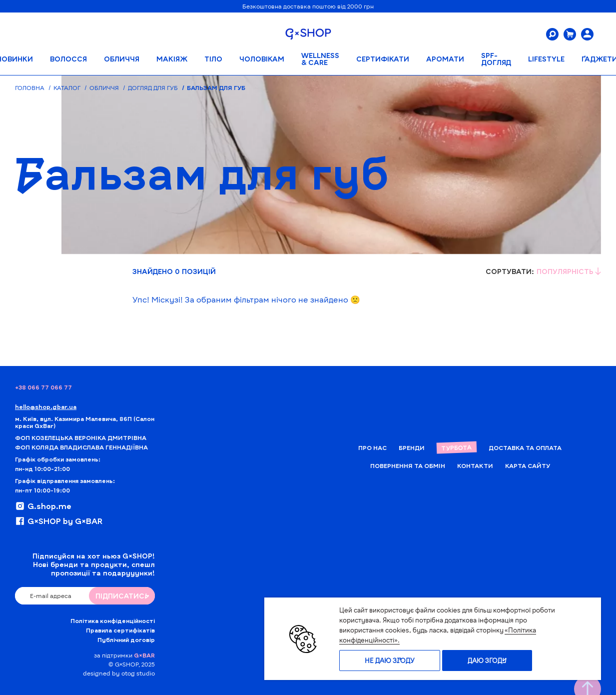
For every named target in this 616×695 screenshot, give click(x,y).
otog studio (138, 673)
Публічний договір (126, 639)
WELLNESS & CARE (320, 59)
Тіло (213, 59)
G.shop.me (43, 506)
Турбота (457, 447)
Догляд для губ (153, 87)
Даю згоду (487, 660)
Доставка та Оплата (525, 447)
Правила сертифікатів (120, 630)
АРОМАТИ (445, 59)
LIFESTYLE (546, 59)
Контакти (475, 465)
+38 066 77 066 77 (43, 387)
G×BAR (144, 655)
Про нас (372, 447)
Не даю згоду (390, 660)
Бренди (412, 447)
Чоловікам (262, 59)
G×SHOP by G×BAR (59, 521)
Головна (30, 87)
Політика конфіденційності (113, 620)
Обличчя (122, 59)
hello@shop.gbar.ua (46, 406)
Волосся (68, 59)
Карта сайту (528, 465)
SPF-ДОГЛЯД (496, 59)
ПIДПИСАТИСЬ (122, 596)
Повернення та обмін (408, 465)
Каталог (67, 87)
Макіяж (172, 59)
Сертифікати (383, 59)
